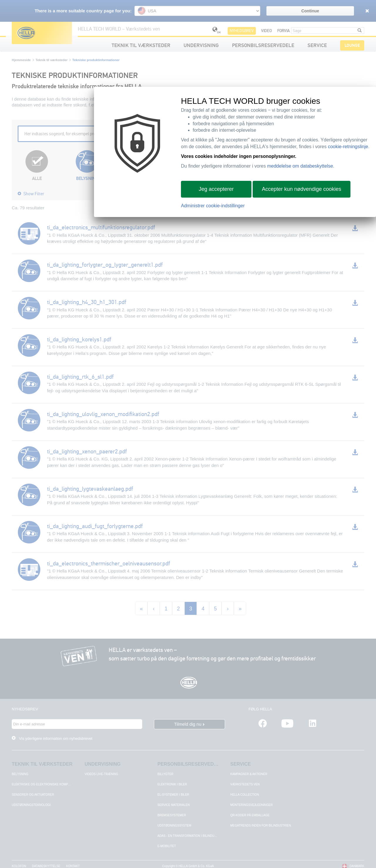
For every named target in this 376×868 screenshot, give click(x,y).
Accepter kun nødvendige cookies (301, 189)
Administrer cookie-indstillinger (213, 206)
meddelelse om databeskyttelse (300, 166)
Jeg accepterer (216, 189)
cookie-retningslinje (348, 147)
